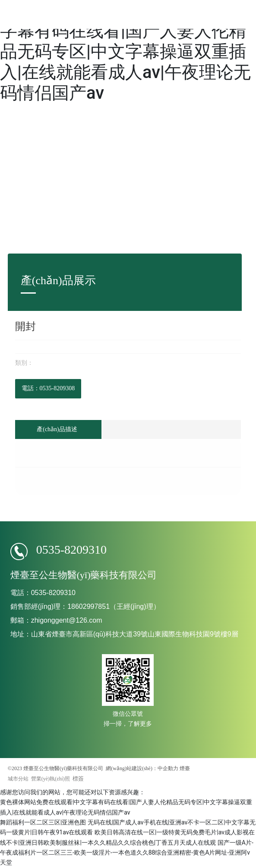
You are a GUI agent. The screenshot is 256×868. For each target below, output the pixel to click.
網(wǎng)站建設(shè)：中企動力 (142, 768)
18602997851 (88, 606)
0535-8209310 (71, 550)
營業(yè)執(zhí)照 (51, 779)
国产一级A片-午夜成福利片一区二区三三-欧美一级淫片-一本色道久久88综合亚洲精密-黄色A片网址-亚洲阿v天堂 (127, 853)
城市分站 (18, 779)
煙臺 (185, 768)
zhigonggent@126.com (67, 620)
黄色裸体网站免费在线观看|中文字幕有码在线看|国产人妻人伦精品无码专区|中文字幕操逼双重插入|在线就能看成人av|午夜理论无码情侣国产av (125, 52)
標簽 (78, 779)
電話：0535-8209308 (48, 388)
